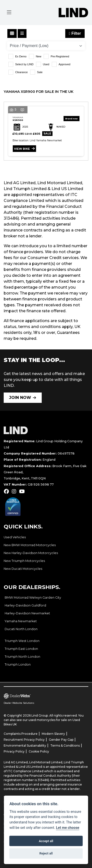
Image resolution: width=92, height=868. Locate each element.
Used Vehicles (15, 537)
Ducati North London (21, 629)
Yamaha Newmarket (21, 621)
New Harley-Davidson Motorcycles (31, 553)
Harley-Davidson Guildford (25, 605)
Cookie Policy (39, 751)
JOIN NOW (20, 398)
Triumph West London (22, 641)
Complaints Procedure (21, 734)
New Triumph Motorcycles (24, 561)
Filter (75, 33)
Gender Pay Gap (61, 740)
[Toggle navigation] (9, 13)
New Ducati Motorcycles (23, 569)
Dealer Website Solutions (19, 703)
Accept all (46, 841)
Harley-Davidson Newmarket (27, 613)
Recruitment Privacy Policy (24, 740)
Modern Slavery (53, 734)
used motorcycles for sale (48, 720)
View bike (22, 149)
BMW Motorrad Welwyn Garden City (33, 598)
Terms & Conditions (65, 745)
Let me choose (68, 828)
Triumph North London (22, 657)
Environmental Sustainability (25, 745)
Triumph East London (21, 649)
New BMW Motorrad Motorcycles (30, 545)
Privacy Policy (14, 751)
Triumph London (18, 664)
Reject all (46, 853)
